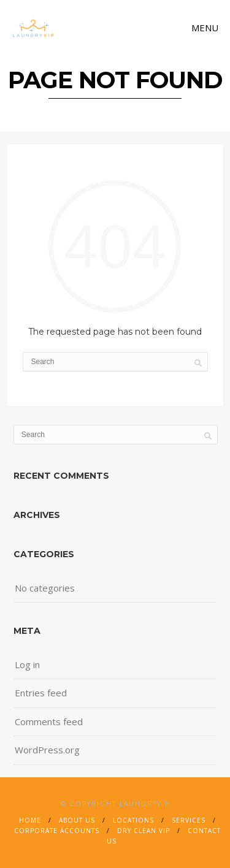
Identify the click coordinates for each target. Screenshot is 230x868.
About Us (77, 820)
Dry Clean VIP (144, 831)
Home (30, 820)
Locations (133, 820)
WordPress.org (47, 750)
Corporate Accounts (57, 831)
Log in (27, 664)
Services (189, 820)
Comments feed (49, 721)
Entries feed (41, 693)
